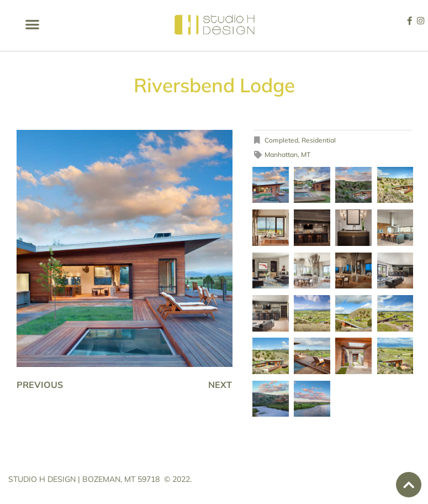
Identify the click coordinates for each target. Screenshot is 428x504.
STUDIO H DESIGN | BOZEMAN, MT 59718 (84, 479)
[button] (32, 24)
